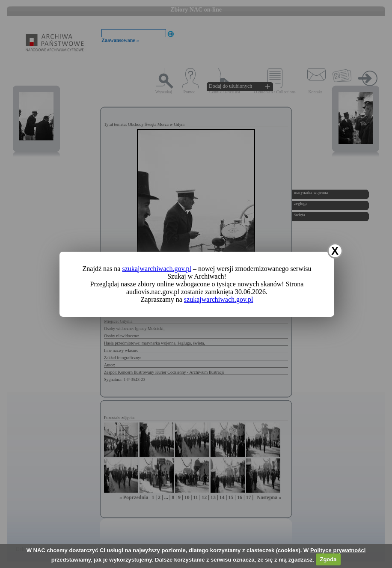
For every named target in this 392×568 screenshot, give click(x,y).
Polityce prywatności (338, 550)
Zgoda (328, 559)
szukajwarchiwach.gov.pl (157, 269)
